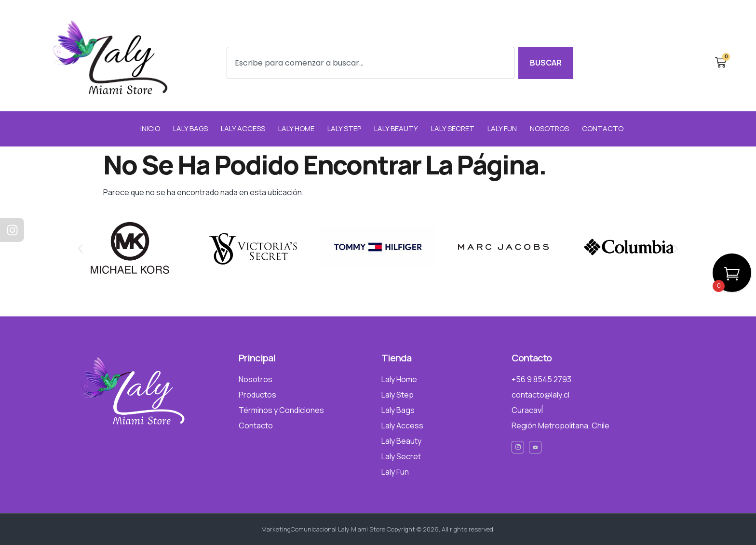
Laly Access (243, 128)
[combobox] (371, 63)
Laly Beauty (396, 128)
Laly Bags (190, 128)
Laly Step (344, 128)
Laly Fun (502, 128)
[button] (80, 248)
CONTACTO (603, 128)
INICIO (150, 128)
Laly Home (296, 128)
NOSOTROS (549, 128)
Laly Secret (453, 128)
